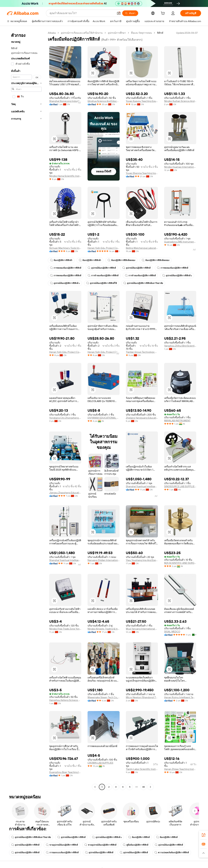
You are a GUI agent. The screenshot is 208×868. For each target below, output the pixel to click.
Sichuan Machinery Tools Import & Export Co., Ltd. (65, 248)
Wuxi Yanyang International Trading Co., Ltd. (142, 629)
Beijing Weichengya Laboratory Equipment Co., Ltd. (142, 248)
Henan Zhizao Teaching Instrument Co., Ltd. (180, 769)
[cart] (163, 14)
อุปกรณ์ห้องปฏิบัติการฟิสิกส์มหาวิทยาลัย (143, 283)
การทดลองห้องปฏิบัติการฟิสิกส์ (66, 268)
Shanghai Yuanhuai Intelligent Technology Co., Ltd (142, 486)
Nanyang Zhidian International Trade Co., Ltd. (104, 560)
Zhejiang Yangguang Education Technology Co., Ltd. (142, 418)
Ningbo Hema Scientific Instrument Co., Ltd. (65, 176)
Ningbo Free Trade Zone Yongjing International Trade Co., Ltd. (65, 629)
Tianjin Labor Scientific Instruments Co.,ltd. (142, 769)
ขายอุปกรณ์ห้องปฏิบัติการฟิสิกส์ (62, 845)
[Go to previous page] (95, 787)
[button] (119, 13)
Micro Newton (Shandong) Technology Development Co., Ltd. (142, 697)
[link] (203, 835)
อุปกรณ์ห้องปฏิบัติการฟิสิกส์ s (177, 276)
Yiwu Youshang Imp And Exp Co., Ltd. (142, 560)
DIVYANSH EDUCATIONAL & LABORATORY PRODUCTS (104, 418)
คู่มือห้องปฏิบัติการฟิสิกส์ (136, 845)
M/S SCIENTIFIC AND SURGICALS (180, 563)
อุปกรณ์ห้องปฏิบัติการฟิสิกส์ (102, 268)
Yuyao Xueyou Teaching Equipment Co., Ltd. (142, 101)
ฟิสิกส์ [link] (160, 33)
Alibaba (52, 33)
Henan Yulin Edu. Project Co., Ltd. (104, 248)
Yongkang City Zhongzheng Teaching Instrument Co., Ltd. (65, 418)
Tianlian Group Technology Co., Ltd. (142, 352)
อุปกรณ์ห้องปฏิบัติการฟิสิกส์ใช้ (102, 283)
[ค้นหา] (130, 13)
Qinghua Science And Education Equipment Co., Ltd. (104, 101)
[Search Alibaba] (82, 13)
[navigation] (26, 410)
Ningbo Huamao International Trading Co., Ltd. (180, 167)
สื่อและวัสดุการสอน (141, 33)
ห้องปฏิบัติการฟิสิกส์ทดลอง (121, 260)
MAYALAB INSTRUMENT (177, 421)
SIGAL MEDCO (172, 632)
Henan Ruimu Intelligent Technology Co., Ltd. (180, 697)
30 (144, 787)
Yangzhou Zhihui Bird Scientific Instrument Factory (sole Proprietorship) (180, 346)
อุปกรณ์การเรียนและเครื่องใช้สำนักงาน (82, 33)
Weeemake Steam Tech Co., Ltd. (104, 697)
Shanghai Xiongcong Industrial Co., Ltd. (65, 101)
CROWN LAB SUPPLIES (100, 763)
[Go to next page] (150, 787)
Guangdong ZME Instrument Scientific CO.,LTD (180, 242)
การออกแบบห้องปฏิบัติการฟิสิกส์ (62, 853)
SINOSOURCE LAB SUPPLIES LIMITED (180, 486)
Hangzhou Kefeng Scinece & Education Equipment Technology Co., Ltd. (65, 700)
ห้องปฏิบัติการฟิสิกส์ (139, 837)
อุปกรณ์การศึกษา (117, 33)
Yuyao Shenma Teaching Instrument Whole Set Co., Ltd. (142, 173)
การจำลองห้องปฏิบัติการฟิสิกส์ (103, 276)
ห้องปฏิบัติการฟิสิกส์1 (61, 260)
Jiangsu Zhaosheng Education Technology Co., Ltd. (65, 493)
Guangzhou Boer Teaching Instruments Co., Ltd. (65, 772)
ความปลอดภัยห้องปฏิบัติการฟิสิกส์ (172, 853)
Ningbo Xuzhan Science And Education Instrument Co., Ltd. (180, 101)
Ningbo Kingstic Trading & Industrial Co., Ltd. (104, 629)
